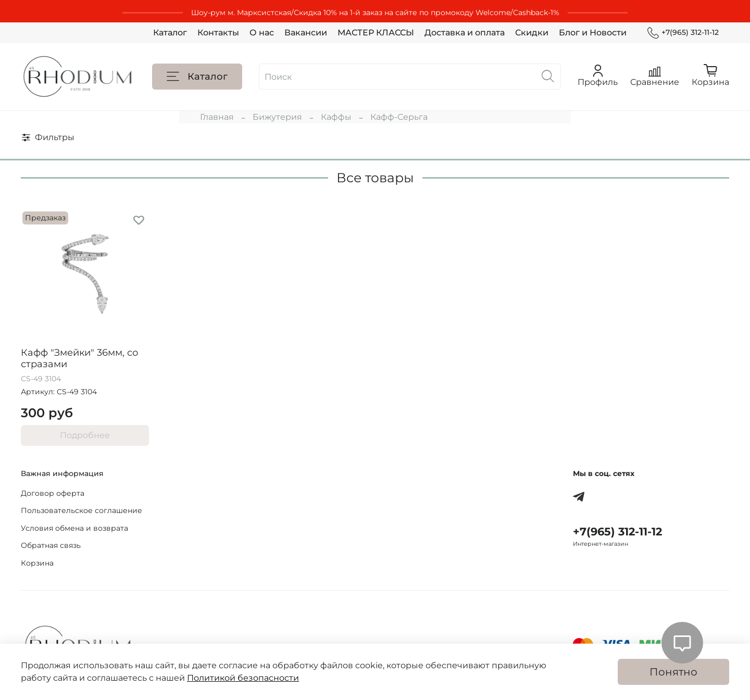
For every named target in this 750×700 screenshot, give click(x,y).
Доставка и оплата (465, 33)
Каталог (170, 33)
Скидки (532, 33)
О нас (262, 33)
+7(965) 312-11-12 (683, 33)
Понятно (673, 672)
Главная (217, 117)
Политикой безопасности (243, 678)
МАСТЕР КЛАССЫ (376, 33)
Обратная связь (51, 545)
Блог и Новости (593, 33)
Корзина (37, 563)
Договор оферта (53, 493)
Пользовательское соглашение (82, 510)
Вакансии (306, 33)
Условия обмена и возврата (74, 528)
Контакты (218, 33)
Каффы (336, 117)
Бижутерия (277, 117)
